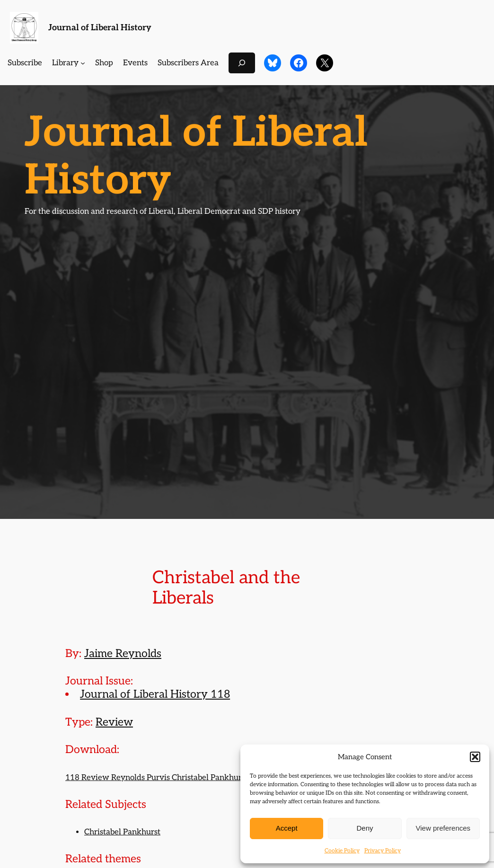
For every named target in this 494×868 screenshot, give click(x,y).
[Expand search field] (242, 63)
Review (114, 722)
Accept (287, 828)
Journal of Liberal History (100, 28)
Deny (365, 828)
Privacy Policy (383, 851)
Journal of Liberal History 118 (155, 694)
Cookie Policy (342, 851)
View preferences (443, 828)
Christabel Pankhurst (122, 832)
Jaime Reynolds (123, 654)
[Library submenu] (83, 63)
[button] (475, 757)
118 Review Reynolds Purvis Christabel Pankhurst (157, 778)
